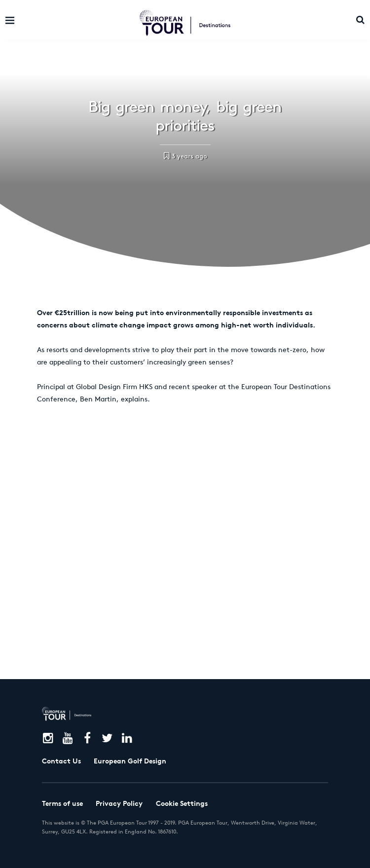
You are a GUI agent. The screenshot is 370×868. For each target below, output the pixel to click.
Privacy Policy (119, 803)
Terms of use (62, 803)
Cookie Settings (182, 803)
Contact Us (61, 761)
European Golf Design (130, 761)
